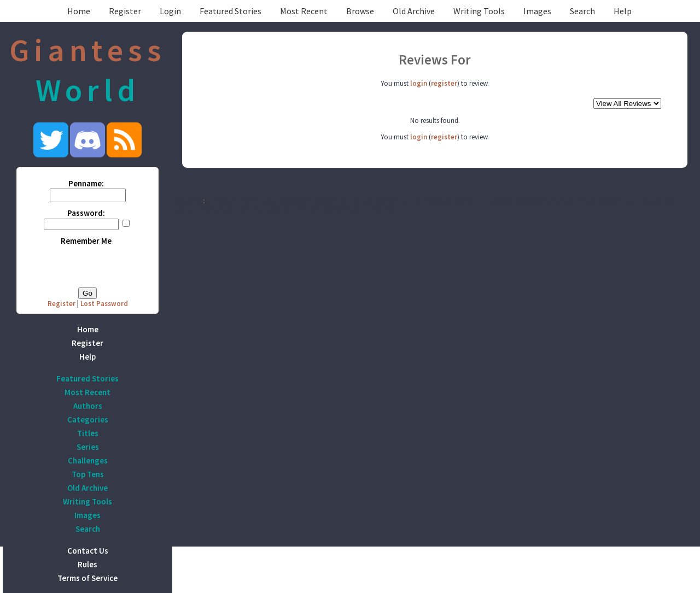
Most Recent (304, 11)
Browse (360, 11)
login (419, 83)
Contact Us (88, 551)
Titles (88, 433)
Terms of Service (87, 578)
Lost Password (104, 304)
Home (79, 11)
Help (623, 11)
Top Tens (88, 474)
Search (582, 11)
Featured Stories (231, 11)
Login (170, 11)
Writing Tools (479, 11)
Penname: (86, 183)
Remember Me (86, 241)
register (444, 83)
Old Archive (414, 11)
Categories (88, 419)
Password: (86, 213)
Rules (87, 564)
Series (88, 447)
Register (125, 11)
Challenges (88, 460)
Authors (88, 406)
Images (537, 11)
